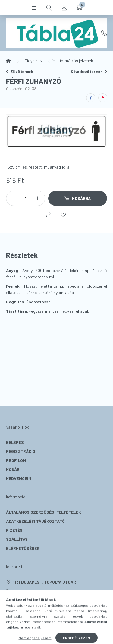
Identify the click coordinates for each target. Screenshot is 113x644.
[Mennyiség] (26, 198)
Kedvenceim (19, 478)
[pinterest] (103, 98)
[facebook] (91, 98)
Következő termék (89, 71)
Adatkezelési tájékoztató (35, 521)
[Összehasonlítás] (48, 215)
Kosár (13, 469)
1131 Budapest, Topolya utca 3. (46, 582)
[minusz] (14, 198)
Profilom (16, 460)
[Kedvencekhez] (63, 215)
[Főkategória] (8, 61)
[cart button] (79, 8)
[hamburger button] (34, 8)
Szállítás (17, 539)
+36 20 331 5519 (104, 33)
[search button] (49, 8)
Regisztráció (21, 451)
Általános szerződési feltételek (44, 512)
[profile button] (64, 8)
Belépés (15, 442)
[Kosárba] (78, 198)
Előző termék (20, 71)
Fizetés (14, 530)
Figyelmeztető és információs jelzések (59, 61)
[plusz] (37, 198)
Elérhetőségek (23, 548)
